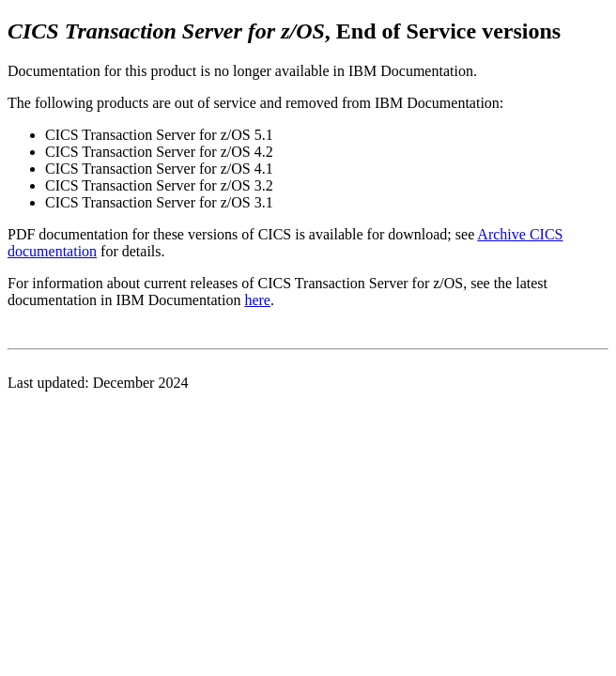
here (257, 300)
